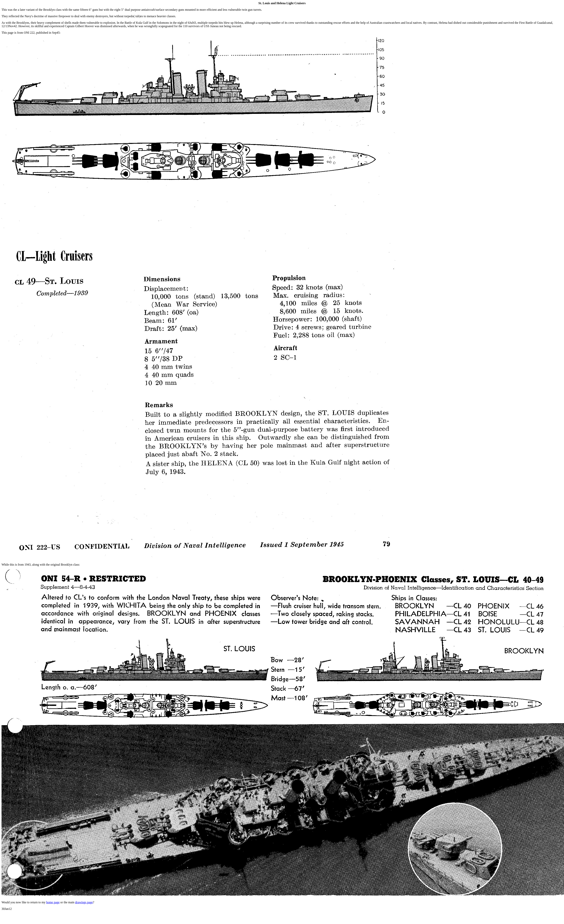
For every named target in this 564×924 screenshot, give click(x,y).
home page (53, 902)
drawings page (84, 902)
